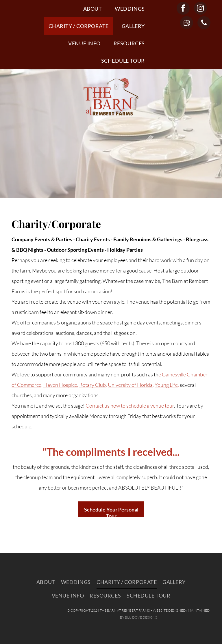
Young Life (166, 385)
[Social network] (187, 23)
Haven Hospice (60, 385)
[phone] (204, 23)
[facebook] (183, 9)
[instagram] (200, 9)
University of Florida (130, 385)
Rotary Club (92, 385)
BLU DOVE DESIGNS (141, 617)
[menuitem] (95, 9)
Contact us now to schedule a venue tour (130, 406)
